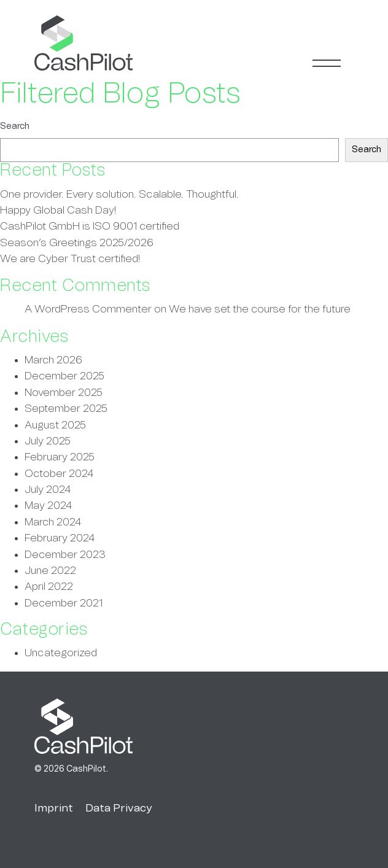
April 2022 (49, 587)
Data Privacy (118, 808)
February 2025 (60, 457)
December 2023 (65, 555)
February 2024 (60, 538)
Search (15, 126)
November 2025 (64, 393)
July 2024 (48, 490)
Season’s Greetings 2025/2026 (77, 243)
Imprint (54, 808)
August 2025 (55, 425)
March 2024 (53, 522)
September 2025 (66, 409)
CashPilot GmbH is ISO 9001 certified (90, 227)
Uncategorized (61, 653)
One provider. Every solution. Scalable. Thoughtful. (119, 195)
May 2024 (48, 506)
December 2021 (64, 603)
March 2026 (53, 360)
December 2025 (64, 376)
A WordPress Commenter (88, 309)
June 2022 (50, 571)
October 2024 (59, 474)
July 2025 (48, 441)
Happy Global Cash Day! (58, 211)
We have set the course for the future (260, 309)
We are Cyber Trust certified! (70, 259)
